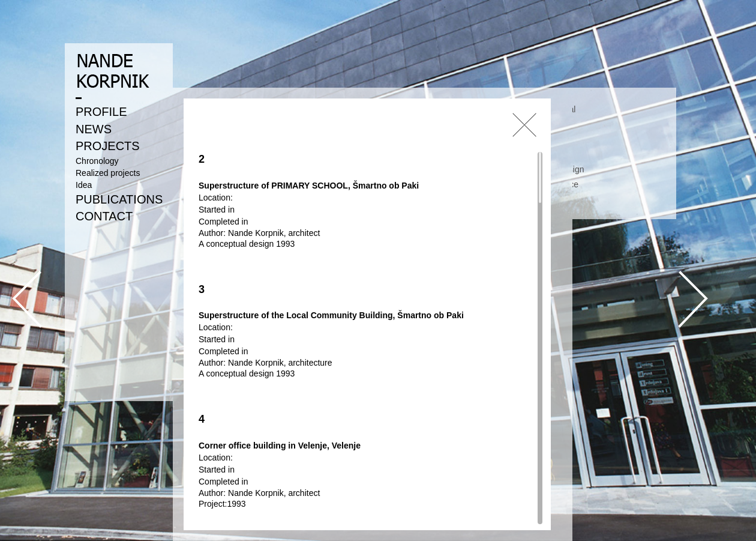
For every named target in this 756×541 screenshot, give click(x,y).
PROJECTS (108, 146)
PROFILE (101, 112)
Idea (84, 185)
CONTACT (104, 216)
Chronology (97, 161)
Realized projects (108, 173)
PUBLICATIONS (119, 199)
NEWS (94, 129)
